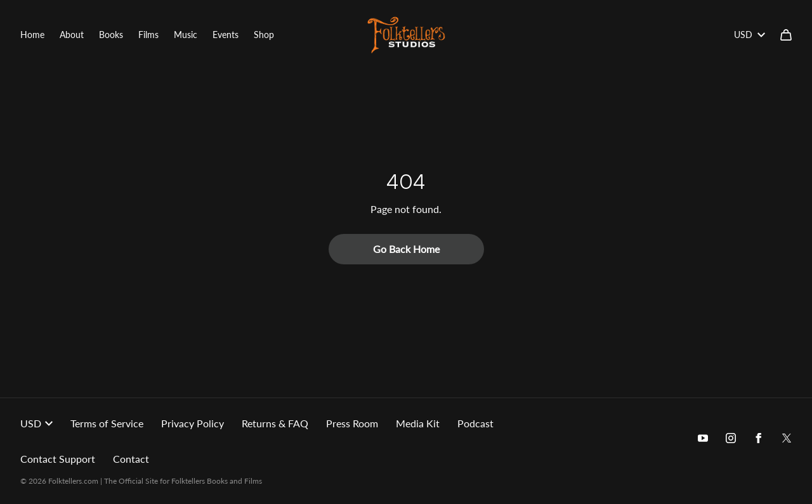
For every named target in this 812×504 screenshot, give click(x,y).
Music (186, 35)
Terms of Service (107, 423)
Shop (264, 35)
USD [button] (36, 423)
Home (32, 35)
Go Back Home (406, 249)
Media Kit (418, 423)
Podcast (475, 423)
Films (148, 35)
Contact (131, 459)
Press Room (352, 423)
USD (750, 35)
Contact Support (58, 459)
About (72, 35)
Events (226, 35)
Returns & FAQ (275, 423)
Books (111, 35)
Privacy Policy (193, 423)
